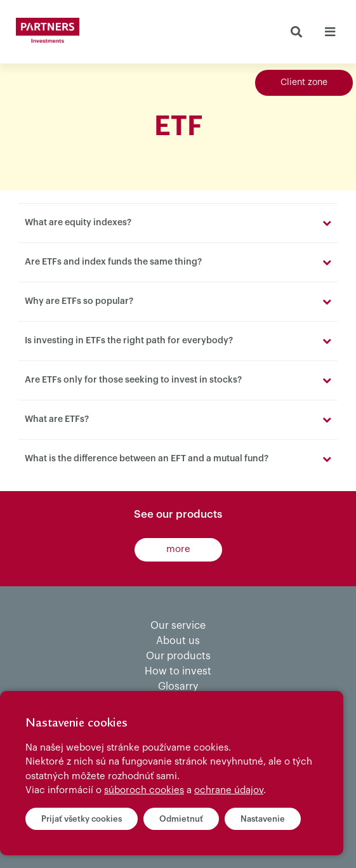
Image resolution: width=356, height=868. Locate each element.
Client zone (304, 82)
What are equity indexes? (78, 223)
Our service (178, 626)
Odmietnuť (181, 819)
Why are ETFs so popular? (79, 301)
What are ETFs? (57, 419)
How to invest (178, 671)
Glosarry (178, 687)
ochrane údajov (229, 790)
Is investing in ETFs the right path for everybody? (129, 341)
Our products (178, 656)
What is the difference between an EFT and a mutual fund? (147, 459)
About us (178, 641)
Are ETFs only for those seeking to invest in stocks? (133, 380)
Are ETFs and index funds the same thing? (113, 262)
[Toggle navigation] (330, 32)
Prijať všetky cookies (82, 819)
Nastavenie (263, 819)
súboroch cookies (144, 790)
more (178, 549)
